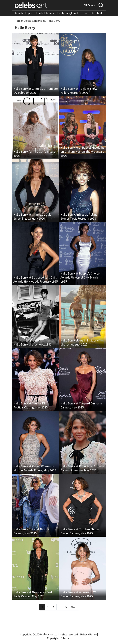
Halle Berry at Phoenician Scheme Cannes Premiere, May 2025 (82, 468)
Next (74, 607)
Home (18, 21)
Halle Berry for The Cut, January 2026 (34, 154)
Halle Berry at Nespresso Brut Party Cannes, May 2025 (33, 594)
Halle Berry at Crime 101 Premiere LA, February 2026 (36, 91)
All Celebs (90, 5)
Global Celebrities (34, 21)
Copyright (53, 638)
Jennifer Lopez (24, 13)
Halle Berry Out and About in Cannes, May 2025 (32, 531)
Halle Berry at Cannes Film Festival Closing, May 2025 (31, 405)
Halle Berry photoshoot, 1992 (33, 344)
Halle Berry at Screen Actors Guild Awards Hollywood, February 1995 (36, 279)
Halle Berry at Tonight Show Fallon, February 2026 (79, 91)
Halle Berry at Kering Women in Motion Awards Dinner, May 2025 (35, 468)
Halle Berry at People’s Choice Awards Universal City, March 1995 (80, 277)
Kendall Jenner (45, 13)
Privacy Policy (88, 634)
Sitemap (66, 638)
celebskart (48, 634)
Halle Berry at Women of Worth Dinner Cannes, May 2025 (81, 594)
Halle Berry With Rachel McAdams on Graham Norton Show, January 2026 (82, 152)
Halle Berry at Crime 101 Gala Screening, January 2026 (32, 216)
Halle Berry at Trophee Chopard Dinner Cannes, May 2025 (81, 531)
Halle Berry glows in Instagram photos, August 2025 (81, 342)
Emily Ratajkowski (68, 13)
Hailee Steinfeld (92, 13)
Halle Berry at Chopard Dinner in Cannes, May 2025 (81, 405)
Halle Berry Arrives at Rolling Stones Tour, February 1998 (79, 216)
